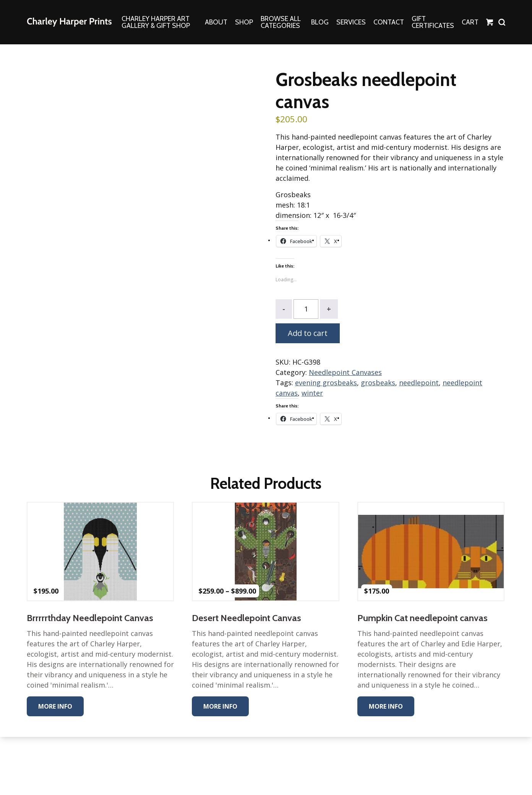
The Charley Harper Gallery (69, 22)
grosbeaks (378, 383)
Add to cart (308, 333)
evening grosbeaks (326, 383)
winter (312, 393)
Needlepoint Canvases (345, 372)
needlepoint (419, 383)
